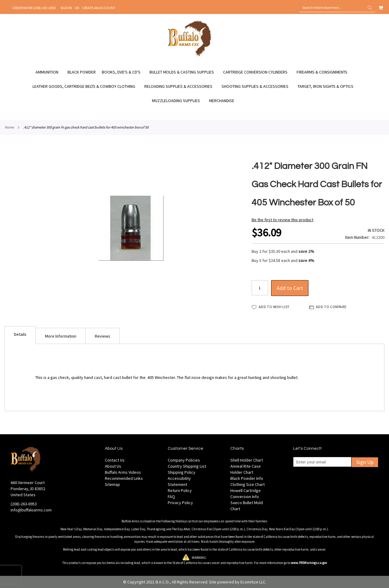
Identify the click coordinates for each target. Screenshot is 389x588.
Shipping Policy (182, 472)
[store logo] (190, 56)
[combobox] (337, 8)
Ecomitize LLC (253, 582)
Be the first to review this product (282, 220)
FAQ (171, 497)
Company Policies (184, 460)
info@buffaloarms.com (31, 510)
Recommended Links (124, 478)
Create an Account (99, 8)
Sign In (66, 8)
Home (9, 127)
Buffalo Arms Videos (123, 472)
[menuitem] (50, 72)
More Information (61, 336)
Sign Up (365, 462)
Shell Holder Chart (247, 460)
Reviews (103, 336)
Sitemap (112, 484)
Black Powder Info (247, 478)
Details (20, 334)
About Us (113, 466)
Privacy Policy (180, 503)
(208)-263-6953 (24, 504)
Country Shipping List (187, 466)
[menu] (194, 86)
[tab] (20, 335)
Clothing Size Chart (248, 484)
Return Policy (180, 490)
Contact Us (115, 460)
